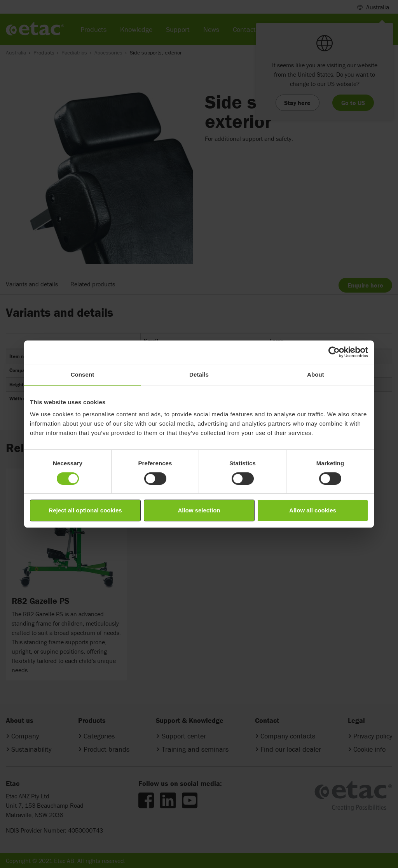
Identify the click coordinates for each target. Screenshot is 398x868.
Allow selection (199, 510)
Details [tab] (199, 374)
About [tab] (316, 374)
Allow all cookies (313, 510)
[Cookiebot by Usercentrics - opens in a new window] (334, 352)
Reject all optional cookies (85, 510)
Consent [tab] (83, 374)
